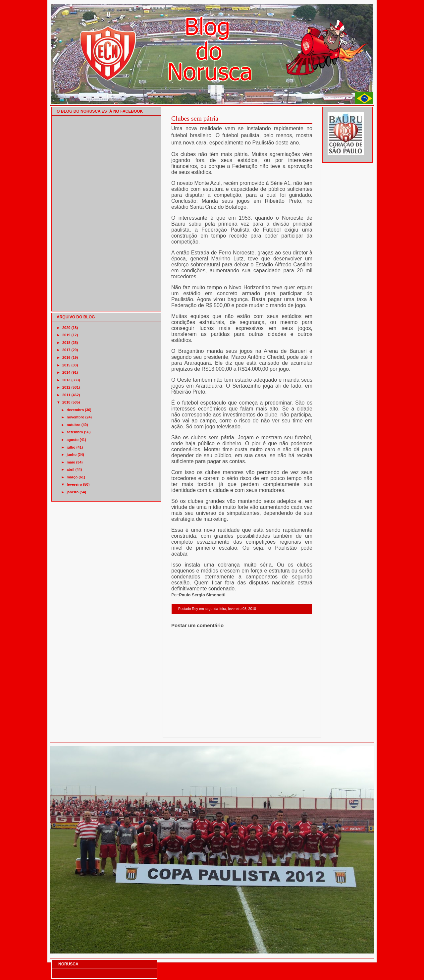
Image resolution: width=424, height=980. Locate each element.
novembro (75, 417)
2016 (66, 357)
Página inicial (243, 729)
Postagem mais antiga (295, 729)
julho (71, 447)
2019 (66, 335)
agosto (73, 440)
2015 (66, 365)
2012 (66, 387)
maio (71, 462)
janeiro (73, 492)
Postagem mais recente (189, 729)
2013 (66, 380)
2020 (66, 328)
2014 (66, 372)
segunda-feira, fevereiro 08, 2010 (230, 609)
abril (70, 469)
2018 (66, 343)
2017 (66, 350)
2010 (66, 402)
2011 (66, 395)
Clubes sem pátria (195, 118)
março (72, 477)
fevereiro (74, 484)
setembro (75, 432)
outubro (74, 425)
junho (72, 455)
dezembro (75, 410)
